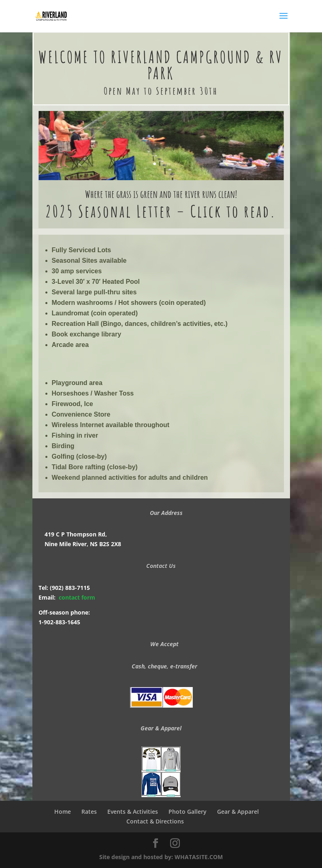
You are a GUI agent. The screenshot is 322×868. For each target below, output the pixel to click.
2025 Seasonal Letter (109, 211)
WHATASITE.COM (199, 857)
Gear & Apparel (238, 812)
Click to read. (234, 211)
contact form (77, 597)
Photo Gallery (188, 812)
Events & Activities (133, 812)
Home (63, 812)
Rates (89, 812)
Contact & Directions (157, 821)
